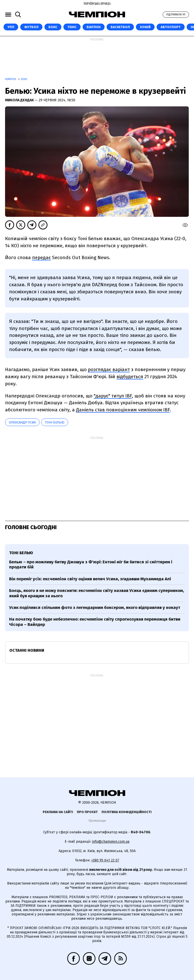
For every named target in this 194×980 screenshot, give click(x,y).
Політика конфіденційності (127, 812)
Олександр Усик (22, 422)
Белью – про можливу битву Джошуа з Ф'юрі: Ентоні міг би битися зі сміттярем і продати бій (91, 564)
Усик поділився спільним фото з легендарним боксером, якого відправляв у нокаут (95, 608)
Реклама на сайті (58, 812)
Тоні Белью (55, 422)
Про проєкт (87, 812)
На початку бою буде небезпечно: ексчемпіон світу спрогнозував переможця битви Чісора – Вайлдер (95, 622)
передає (41, 257)
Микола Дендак (20, 100)
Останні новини (27, 650)
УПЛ (11, 27)
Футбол (31, 27)
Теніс (72, 27)
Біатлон (94, 27)
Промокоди (97, 821)
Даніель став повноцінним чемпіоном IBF (123, 410)
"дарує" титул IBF (113, 396)
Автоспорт (171, 27)
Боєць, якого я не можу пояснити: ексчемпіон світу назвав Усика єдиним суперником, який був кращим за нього (96, 593)
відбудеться (130, 377)
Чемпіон (11, 79)
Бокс (53, 27)
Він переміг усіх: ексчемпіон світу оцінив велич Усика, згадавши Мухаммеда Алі (90, 579)
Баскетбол (120, 27)
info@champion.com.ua (111, 842)
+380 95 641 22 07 (105, 860)
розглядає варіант (109, 369)
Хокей (145, 27)
